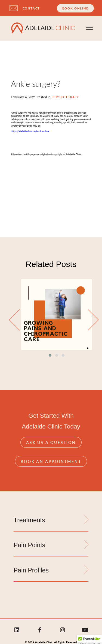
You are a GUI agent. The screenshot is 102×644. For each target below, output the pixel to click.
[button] (50, 355)
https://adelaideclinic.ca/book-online (30, 131)
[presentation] (14, 320)
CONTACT (31, 8)
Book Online (75, 8)
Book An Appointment (51, 461)
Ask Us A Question (51, 442)
